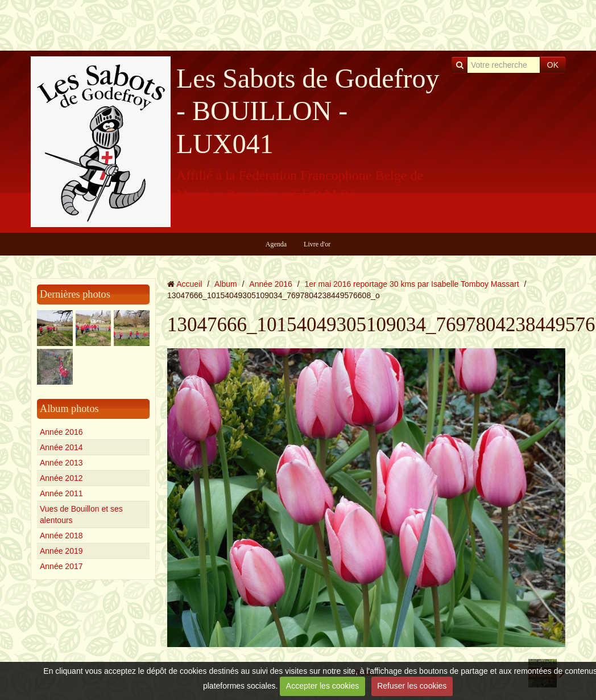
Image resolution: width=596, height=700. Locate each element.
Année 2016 (61, 432)
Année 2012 (61, 478)
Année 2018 (61, 536)
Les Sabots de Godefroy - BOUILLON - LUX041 (308, 111)
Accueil (189, 284)
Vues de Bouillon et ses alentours (81, 514)
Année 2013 (61, 463)
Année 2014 (61, 447)
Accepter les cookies (322, 686)
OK (553, 65)
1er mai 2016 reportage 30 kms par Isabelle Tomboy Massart (412, 284)
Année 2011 (61, 493)
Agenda (276, 244)
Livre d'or (317, 244)
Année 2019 (61, 551)
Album (226, 284)
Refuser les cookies (412, 686)
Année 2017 (61, 566)
